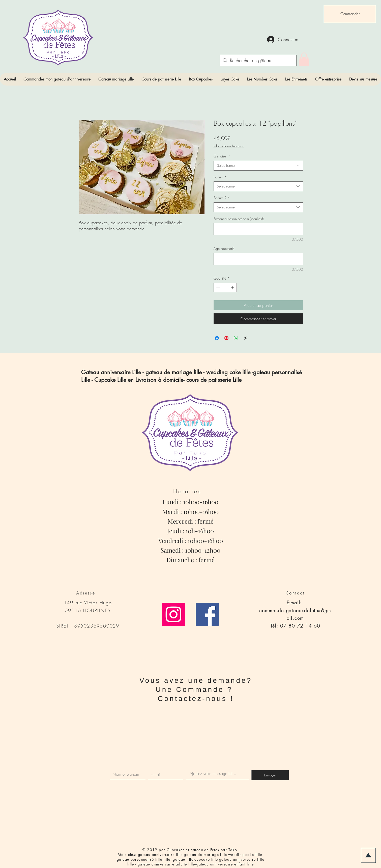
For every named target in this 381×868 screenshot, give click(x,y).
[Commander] (350, 14)
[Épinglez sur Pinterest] (226, 338)
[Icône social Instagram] (173, 614)
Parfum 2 (222, 198)
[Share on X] (246, 338)
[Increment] (233, 288)
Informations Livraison (229, 146)
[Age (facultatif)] (258, 259)
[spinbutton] (225, 288)
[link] (304, 59)
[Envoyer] (270, 775)
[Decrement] (217, 288)
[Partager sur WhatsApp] (236, 338)
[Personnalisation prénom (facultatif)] (258, 229)
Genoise (222, 156)
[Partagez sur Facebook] (217, 338)
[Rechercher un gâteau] (258, 60)
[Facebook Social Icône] (207, 614)
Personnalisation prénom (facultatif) (239, 219)
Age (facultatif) (224, 248)
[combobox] (258, 166)
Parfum (220, 177)
